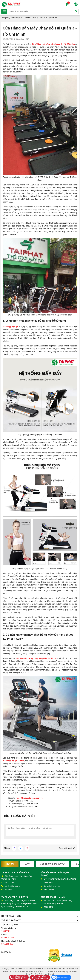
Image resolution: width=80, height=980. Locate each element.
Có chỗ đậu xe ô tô (11, 886)
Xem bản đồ (8, 890)
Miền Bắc (10, 864)
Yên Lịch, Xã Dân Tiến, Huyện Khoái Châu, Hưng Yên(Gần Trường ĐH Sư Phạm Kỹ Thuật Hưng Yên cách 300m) (19, 903)
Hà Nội (27, 864)
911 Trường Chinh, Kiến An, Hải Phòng (58, 879)
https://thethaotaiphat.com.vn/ (30, 798)
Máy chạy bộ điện (10, 327)
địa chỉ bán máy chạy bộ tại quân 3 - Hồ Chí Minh (53, 44)
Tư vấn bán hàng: (9, 930)
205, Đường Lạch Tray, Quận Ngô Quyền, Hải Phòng (17, 877)
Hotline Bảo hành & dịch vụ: (13, 943)
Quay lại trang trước (66, 848)
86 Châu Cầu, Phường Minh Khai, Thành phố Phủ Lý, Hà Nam (56, 902)
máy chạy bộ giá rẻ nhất (13, 761)
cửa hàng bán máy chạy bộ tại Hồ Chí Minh (36, 658)
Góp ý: (8, 936)
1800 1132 (8, 883)
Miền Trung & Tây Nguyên (52, 864)
